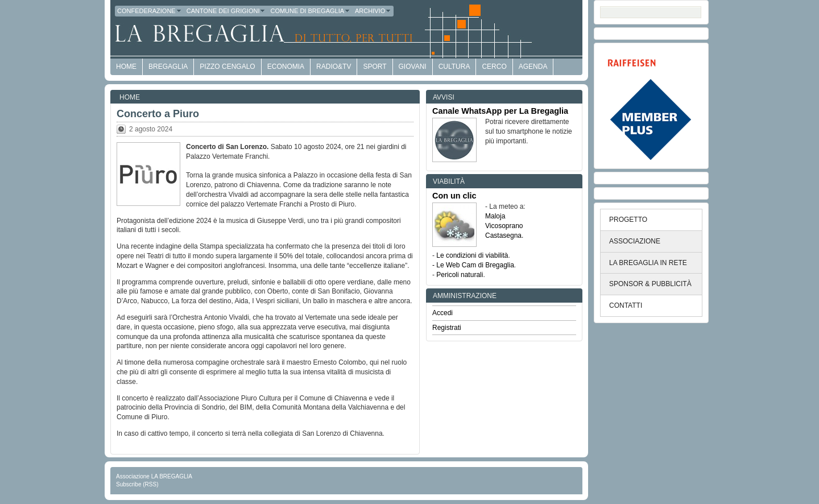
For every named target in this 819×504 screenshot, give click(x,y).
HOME (126, 67)
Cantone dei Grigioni (226, 11)
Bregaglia (168, 67)
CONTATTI (626, 305)
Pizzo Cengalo (227, 67)
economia (286, 67)
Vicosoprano (504, 226)
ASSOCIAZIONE (635, 241)
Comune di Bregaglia (310, 11)
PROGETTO (628, 220)
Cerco (494, 67)
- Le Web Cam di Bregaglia (473, 265)
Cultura (454, 67)
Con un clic (454, 196)
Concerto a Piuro (158, 114)
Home (130, 97)
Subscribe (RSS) (137, 484)
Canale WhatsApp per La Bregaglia (500, 111)
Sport (375, 67)
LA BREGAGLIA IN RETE (648, 263)
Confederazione (150, 11)
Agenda (533, 67)
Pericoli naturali (460, 275)
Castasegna (503, 236)
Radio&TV (334, 67)
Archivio (373, 11)
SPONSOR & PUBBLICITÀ (650, 284)
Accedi (442, 313)
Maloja (495, 216)
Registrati (447, 328)
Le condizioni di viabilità (472, 255)
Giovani (413, 67)
